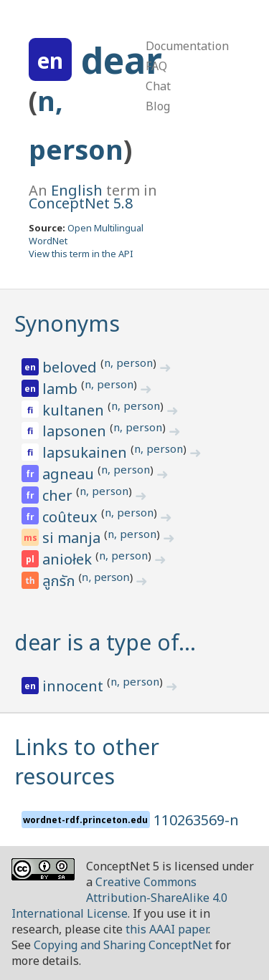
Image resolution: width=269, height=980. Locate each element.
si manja (73, 538)
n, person (128, 362)
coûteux (72, 517)
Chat (158, 86)
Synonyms (67, 323)
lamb (62, 389)
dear (122, 60)
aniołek (69, 559)
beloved (71, 367)
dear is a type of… (105, 642)
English (77, 190)
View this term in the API (81, 254)
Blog (158, 106)
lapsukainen (86, 452)
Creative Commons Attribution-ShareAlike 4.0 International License (119, 898)
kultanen (75, 410)
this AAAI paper (167, 929)
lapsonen (76, 431)
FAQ (156, 66)
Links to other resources (87, 762)
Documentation (187, 46)
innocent (75, 686)
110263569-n (196, 820)
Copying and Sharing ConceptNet (123, 945)
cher (59, 495)
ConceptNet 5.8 (81, 203)
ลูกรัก (60, 582)
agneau (70, 474)
